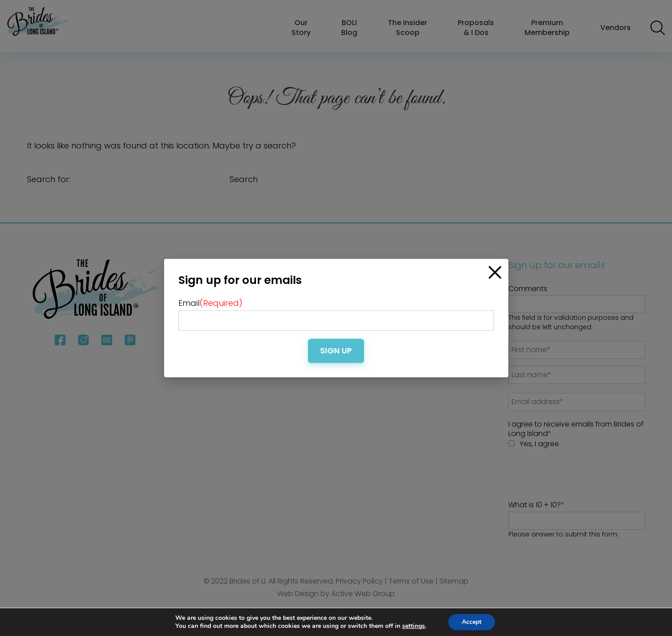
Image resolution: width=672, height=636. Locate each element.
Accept (472, 622)
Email (210, 303)
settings (414, 626)
